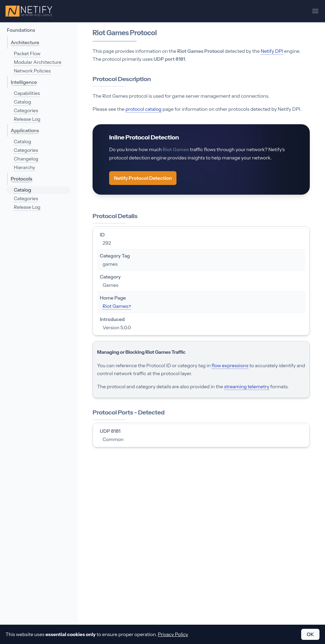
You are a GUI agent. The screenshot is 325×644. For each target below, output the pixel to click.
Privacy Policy (173, 634)
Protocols (21, 179)
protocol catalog (143, 109)
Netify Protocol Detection (143, 178)
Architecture (25, 42)
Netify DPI (272, 51)
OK (310, 634)
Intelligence (24, 82)
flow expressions (230, 365)
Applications (25, 130)
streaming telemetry (247, 387)
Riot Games (115, 306)
